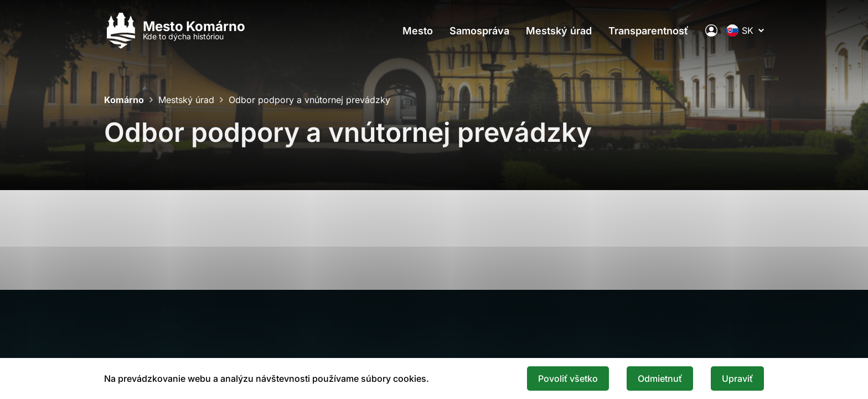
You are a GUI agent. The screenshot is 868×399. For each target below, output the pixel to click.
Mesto (418, 31)
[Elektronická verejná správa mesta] (711, 30)
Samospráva (479, 31)
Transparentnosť (649, 31)
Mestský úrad (559, 31)
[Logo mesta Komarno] (175, 31)
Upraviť (737, 378)
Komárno (124, 100)
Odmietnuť (660, 378)
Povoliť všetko (568, 378)
